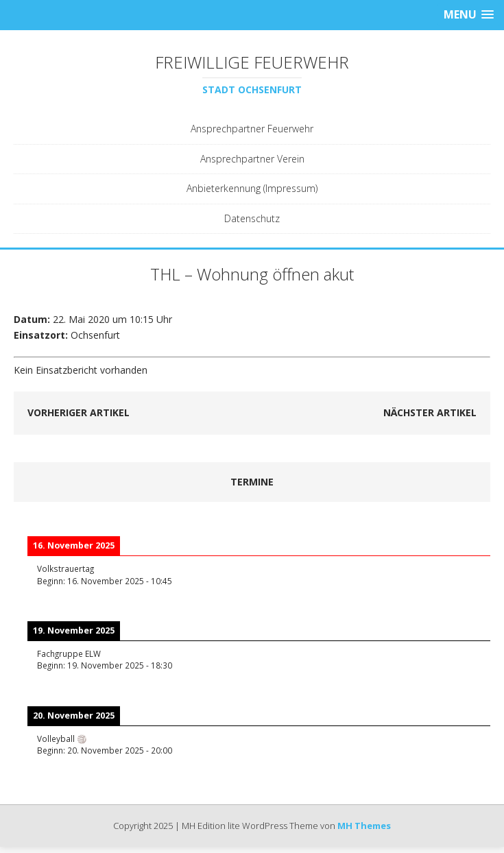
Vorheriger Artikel (79, 412)
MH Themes (364, 826)
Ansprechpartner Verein (252, 159)
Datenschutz (252, 218)
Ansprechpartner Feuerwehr (252, 129)
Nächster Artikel (430, 412)
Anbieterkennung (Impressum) (252, 188)
